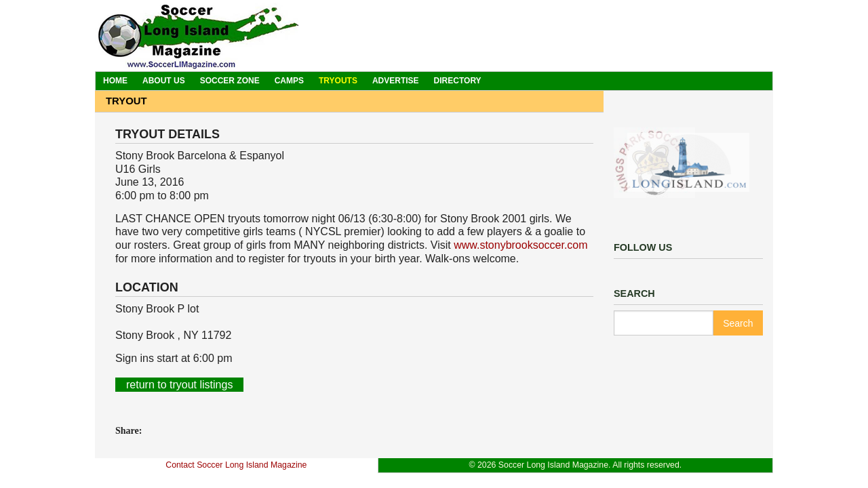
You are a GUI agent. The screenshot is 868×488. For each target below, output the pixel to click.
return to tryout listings (179, 385)
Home (115, 81)
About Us (164, 81)
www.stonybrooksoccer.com (520, 245)
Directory (458, 81)
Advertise (396, 81)
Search (738, 323)
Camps (289, 81)
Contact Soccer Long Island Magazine (236, 465)
